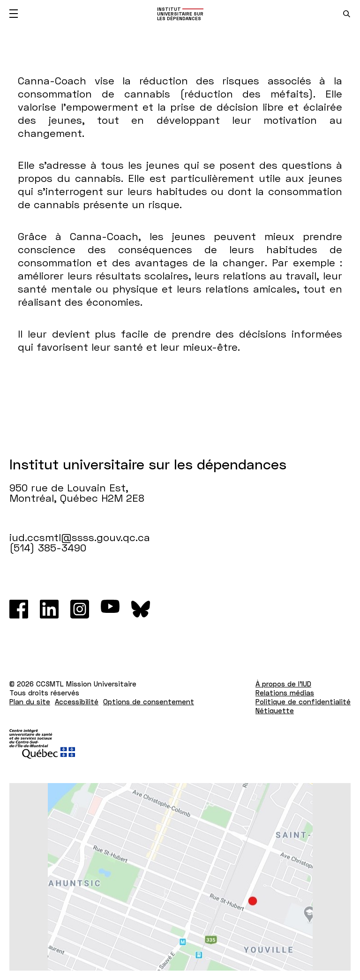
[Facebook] (19, 609)
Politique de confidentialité (303, 701)
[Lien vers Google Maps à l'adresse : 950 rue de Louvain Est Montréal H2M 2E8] (180, 877)
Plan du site (30, 701)
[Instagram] (80, 609)
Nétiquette (275, 710)
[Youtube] (110, 609)
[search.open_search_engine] (347, 14)
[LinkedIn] (49, 609)
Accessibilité (77, 701)
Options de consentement (149, 701)
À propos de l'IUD (283, 684)
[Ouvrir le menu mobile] (14, 14)
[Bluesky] (141, 609)
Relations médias (285, 693)
